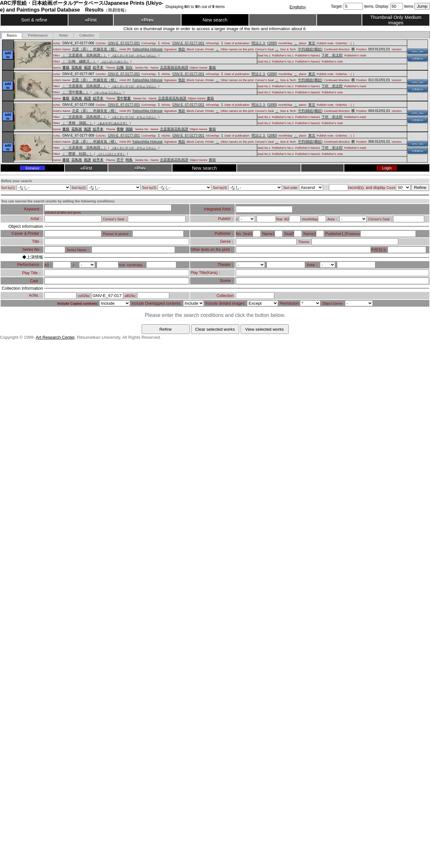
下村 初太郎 (332, 55)
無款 (182, 49)
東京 (312, 43)
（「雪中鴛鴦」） (75, 92)
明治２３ (259, 43)
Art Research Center (55, 337)
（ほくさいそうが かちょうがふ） (134, 55)
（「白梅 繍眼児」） (79, 61)
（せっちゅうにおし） (108, 92)
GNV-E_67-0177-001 (124, 43)
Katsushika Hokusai (147, 49)
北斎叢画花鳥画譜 (174, 67)
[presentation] (12, 36)
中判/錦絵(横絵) (310, 49)
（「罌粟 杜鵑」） (77, 154)
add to (8, 55)
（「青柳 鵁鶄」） (77, 123)
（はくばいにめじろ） (115, 62)
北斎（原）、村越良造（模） (95, 49)
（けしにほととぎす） (111, 154)
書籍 (212, 67)
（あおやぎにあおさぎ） (113, 123)
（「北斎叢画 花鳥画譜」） (84, 55)
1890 (272, 43)
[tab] (12, 36)
